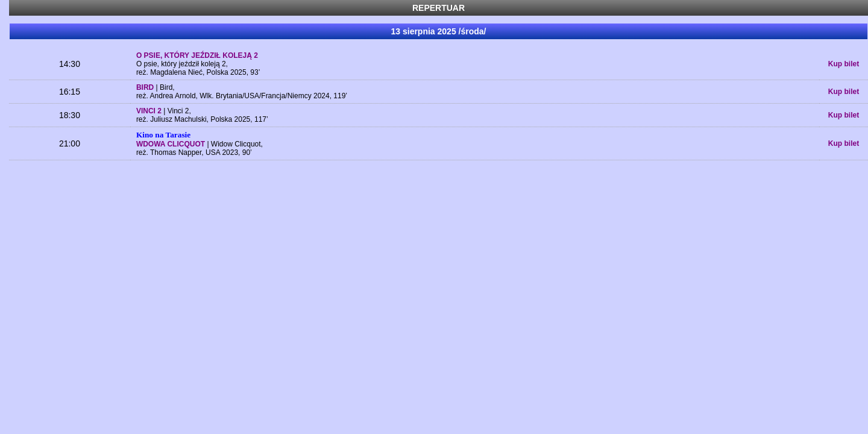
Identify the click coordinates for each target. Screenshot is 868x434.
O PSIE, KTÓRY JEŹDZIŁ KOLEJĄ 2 (197, 55)
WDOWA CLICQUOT (172, 144)
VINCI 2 (150, 111)
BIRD (146, 87)
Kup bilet (844, 64)
